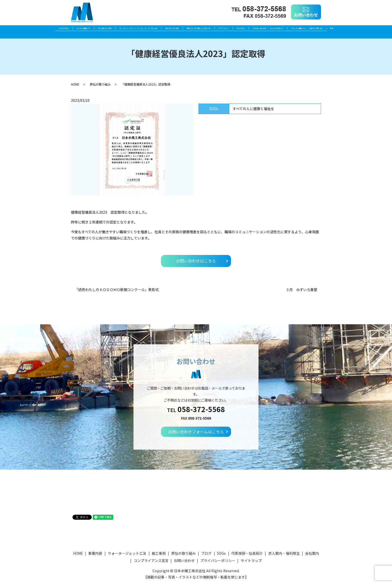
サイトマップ (251, 560)
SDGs (248, 29)
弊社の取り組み (200, 29)
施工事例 (170, 29)
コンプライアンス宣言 (151, 560)
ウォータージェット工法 (134, 29)
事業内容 (97, 29)
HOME (50, 29)
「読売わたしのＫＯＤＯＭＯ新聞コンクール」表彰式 (117, 290)
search (350, 30)
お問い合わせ (184, 560)
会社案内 (72, 29)
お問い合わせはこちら (196, 261)
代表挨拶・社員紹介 (279, 29)
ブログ (228, 29)
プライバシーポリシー (218, 560)
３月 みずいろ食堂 (301, 290)
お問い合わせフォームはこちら (196, 432)
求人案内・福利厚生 (321, 29)
